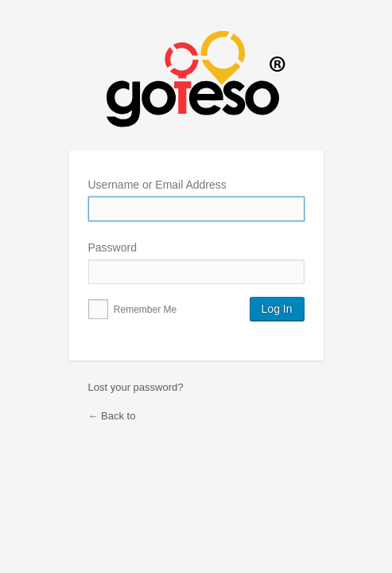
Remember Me (133, 310)
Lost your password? (136, 387)
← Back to (112, 416)
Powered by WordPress (196, 91)
